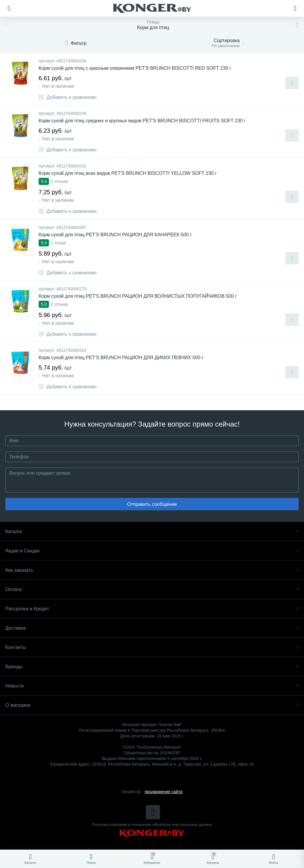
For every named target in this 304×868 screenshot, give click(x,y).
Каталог (152, 532)
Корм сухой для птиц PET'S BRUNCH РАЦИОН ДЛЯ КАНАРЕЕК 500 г (115, 235)
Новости (152, 686)
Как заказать (152, 570)
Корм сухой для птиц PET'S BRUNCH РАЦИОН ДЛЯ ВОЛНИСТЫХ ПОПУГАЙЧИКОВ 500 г (138, 296)
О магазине (152, 705)
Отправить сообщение (152, 504)
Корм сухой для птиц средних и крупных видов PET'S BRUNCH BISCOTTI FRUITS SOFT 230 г (142, 121)
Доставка (152, 628)
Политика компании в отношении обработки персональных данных (152, 825)
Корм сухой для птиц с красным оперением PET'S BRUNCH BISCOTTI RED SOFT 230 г (135, 68)
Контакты (152, 647)
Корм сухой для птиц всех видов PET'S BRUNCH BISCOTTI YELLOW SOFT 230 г (128, 173)
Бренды (152, 667)
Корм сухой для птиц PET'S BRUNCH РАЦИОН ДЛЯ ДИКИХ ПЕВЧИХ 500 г (121, 358)
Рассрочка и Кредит (152, 609)
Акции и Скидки (152, 551)
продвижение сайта (163, 792)
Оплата (152, 589)
